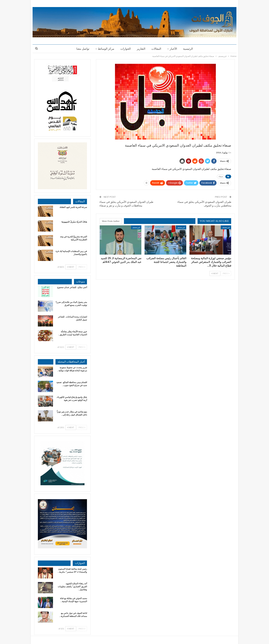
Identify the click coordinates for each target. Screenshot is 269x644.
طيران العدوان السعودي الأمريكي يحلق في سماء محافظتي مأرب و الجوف (204, 204)
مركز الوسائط (106, 49)
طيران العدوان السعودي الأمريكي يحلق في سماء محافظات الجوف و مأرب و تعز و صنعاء (126, 204)
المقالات (156, 49)
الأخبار (173, 49)
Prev (226, 273)
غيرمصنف (226, 227)
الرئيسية (188, 49)
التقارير (141, 49)
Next (215, 273)
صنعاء (221, 176)
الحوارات (126, 49)
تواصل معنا (83, 49)
